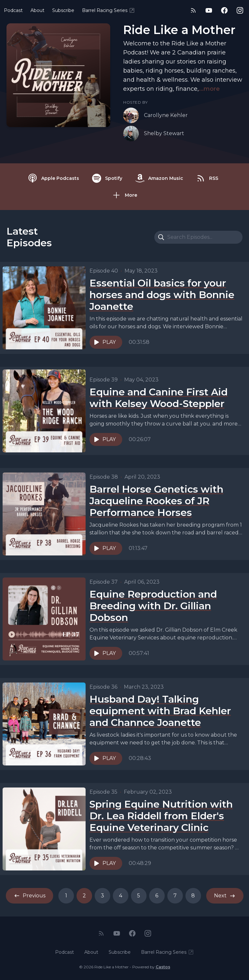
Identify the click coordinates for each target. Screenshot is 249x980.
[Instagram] (240, 10)
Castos (163, 967)
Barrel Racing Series (109, 10)
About (37, 10)
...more (209, 89)
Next (225, 896)
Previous (30, 896)
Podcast (13, 10)
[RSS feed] (193, 10)
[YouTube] (209, 10)
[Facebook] (224, 10)
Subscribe (63, 10)
